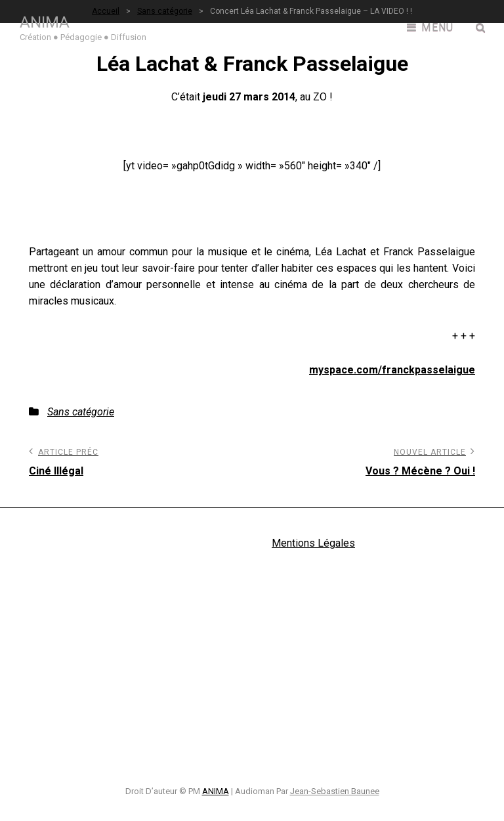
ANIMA (45, 22)
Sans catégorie (81, 412)
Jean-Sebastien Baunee (335, 791)
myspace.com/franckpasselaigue (392, 370)
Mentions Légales (313, 543)
